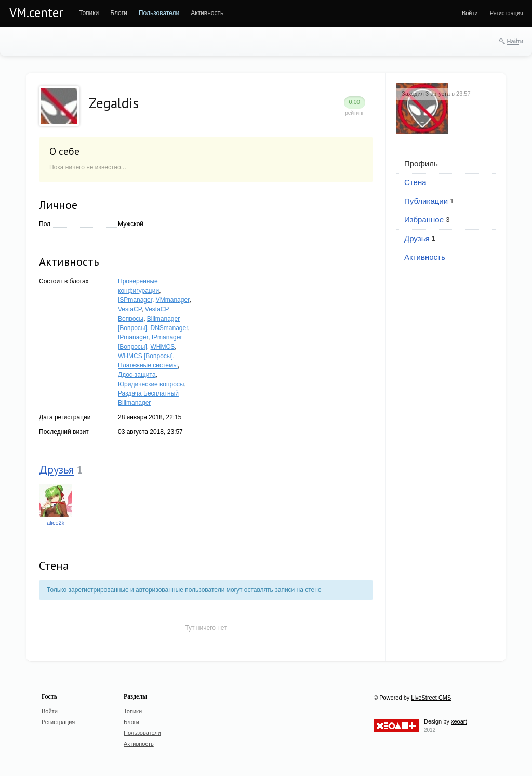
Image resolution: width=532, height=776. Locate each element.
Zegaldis (114, 103)
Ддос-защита (137, 375)
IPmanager (133, 337)
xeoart (459, 721)
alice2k (56, 523)
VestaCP (130, 309)
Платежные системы (148, 365)
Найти (515, 41)
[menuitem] (89, 13)
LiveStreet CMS (431, 698)
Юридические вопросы (151, 384)
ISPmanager (135, 300)
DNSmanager (169, 328)
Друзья (56, 469)
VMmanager (173, 300)
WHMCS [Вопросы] (145, 356)
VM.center (36, 12)
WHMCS (163, 347)
